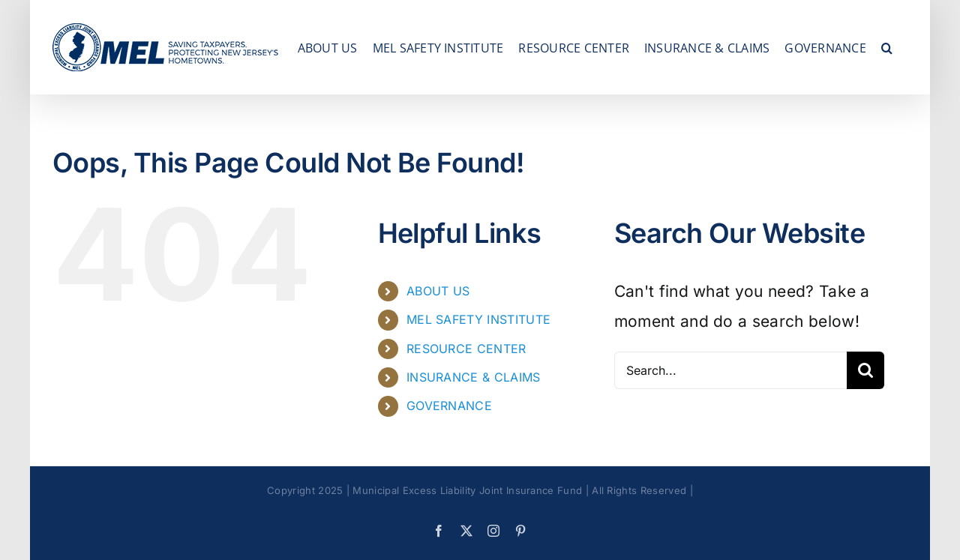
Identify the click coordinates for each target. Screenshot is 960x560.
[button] (887, 47)
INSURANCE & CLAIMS (474, 377)
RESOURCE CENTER (466, 349)
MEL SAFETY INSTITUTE (478, 319)
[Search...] (730, 370)
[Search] (865, 370)
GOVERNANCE (449, 406)
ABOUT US (438, 291)
